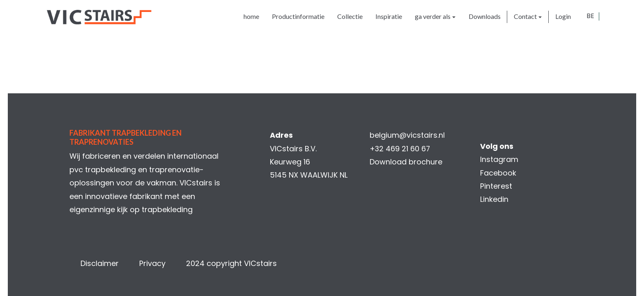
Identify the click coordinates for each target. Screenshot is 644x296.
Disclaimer (100, 263)
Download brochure (406, 162)
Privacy (152, 263)
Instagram (499, 159)
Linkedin (494, 199)
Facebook (498, 173)
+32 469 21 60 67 (400, 149)
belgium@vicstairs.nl (407, 135)
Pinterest (496, 186)
